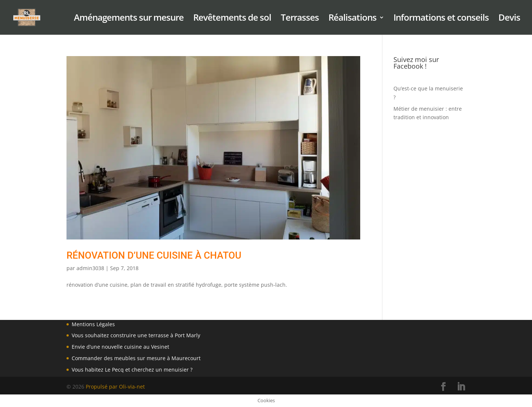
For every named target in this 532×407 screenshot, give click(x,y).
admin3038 (90, 268)
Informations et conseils (441, 19)
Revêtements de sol (232, 19)
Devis (509, 19)
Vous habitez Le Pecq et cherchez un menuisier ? (132, 370)
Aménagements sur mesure (129, 19)
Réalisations (352, 19)
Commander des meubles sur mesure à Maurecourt (136, 358)
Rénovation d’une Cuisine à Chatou (154, 255)
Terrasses (300, 19)
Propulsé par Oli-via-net (115, 387)
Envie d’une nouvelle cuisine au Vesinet (120, 347)
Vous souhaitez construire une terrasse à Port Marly (136, 335)
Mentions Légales (93, 324)
